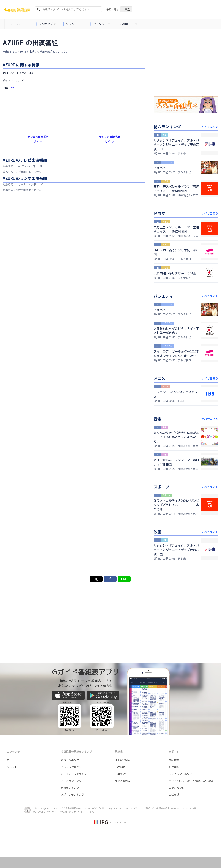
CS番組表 (120, 774)
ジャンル (100, 24)
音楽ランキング (70, 788)
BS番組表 (120, 767)
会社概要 (174, 760)
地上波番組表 (123, 760)
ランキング (46, 24)
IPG (12, 88)
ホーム (14, 24)
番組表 (128, 24)
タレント (70, 24)
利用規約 (174, 767)
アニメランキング (71, 781)
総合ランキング (70, 760)
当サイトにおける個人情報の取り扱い (191, 781)
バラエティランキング (74, 774)
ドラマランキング (71, 767)
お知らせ (174, 795)
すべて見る (210, 127)
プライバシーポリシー (182, 774)
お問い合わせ (177, 788)
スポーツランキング (73, 795)
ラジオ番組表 (123, 781)
